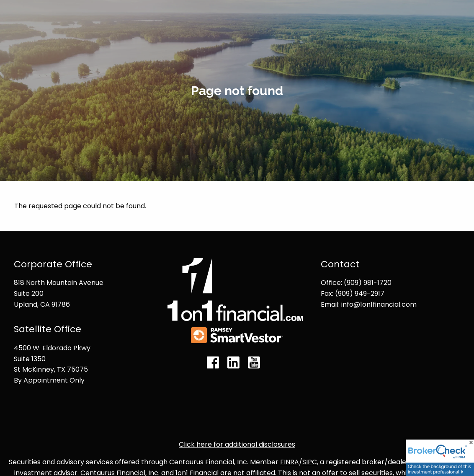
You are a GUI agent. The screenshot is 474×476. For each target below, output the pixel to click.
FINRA (290, 462)
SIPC (310, 462)
